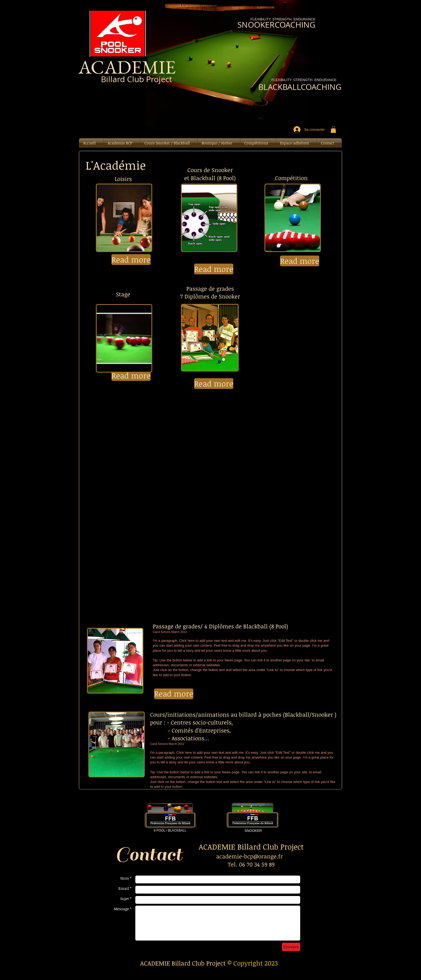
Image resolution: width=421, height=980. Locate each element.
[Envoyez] (291, 947)
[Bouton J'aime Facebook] (120, 100)
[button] (333, 130)
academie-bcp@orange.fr (249, 856)
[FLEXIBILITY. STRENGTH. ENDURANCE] (304, 80)
